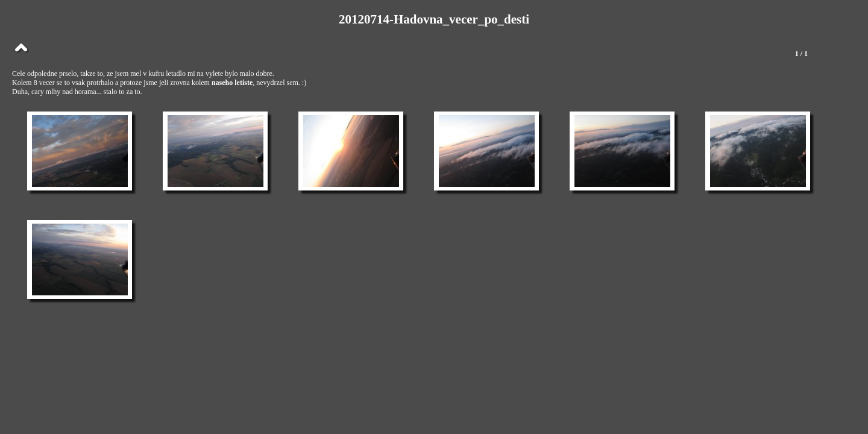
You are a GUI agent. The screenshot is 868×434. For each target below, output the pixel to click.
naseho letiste (232, 83)
